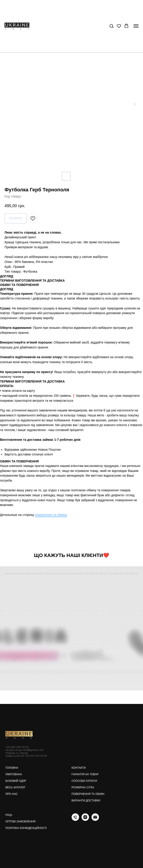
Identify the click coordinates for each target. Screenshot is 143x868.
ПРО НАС (12, 794)
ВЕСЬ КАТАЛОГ (15, 787)
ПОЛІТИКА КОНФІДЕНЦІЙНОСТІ (26, 828)
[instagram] (85, 820)
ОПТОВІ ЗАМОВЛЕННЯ (20, 822)
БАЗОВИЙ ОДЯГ (16, 781)
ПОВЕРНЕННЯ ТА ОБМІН (88, 794)
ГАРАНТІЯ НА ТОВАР (85, 774)
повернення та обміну (51, 515)
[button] (111, 26)
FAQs (9, 815)
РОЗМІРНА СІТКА (83, 787)
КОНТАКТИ (79, 768)
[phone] (75, 820)
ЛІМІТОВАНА (14, 774)
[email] (95, 820)
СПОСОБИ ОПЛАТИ (84, 781)
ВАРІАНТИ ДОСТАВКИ (86, 801)
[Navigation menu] (136, 26)
